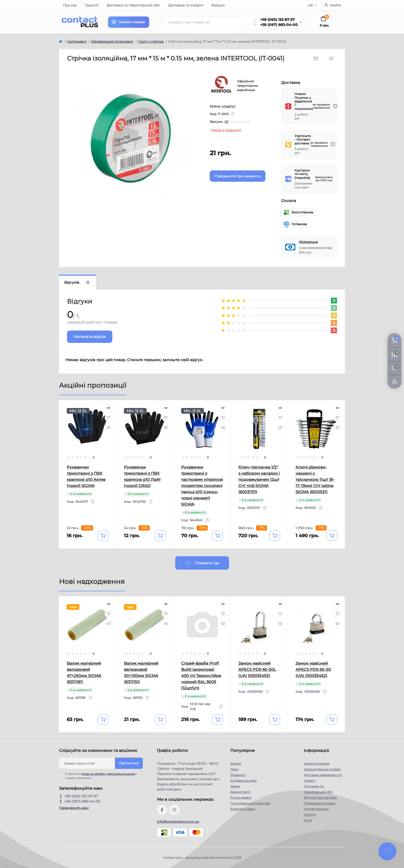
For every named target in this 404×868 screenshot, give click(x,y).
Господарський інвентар (250, 803)
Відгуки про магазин (320, 798)
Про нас (70, 5)
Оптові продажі (316, 809)
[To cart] (103, 536)
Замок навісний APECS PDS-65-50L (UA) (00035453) (257, 669)
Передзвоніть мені (74, 808)
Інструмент (77, 41)
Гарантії (92, 5)
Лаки (234, 769)
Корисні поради (317, 764)
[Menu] (129, 22)
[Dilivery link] (335, 106)
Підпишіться (129, 763)
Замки (235, 786)
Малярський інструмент (112, 41)
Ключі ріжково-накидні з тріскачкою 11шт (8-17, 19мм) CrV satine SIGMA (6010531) (315, 479)
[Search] (163, 22)
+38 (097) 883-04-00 (279, 25)
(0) (226, 122)
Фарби (236, 764)
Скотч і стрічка (151, 41)
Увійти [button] (333, 5)
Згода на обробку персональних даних (108, 774)
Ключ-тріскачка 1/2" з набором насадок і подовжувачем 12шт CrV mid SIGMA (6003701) (259, 479)
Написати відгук (90, 337)
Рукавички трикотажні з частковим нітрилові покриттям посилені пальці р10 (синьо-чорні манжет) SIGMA (202, 486)
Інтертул (229, 106)
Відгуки (218, 5)
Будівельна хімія (243, 781)
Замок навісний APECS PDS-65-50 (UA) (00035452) (313, 669)
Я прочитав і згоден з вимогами (101, 776)
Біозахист (238, 775)
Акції (308, 820)
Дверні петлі (240, 792)
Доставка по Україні (186, 5)
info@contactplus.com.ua (178, 822)
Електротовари (243, 809)
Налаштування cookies (322, 769)
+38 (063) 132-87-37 (277, 20)
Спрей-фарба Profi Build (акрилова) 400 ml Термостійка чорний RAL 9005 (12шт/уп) (201, 676)
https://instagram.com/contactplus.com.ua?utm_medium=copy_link (174, 810)
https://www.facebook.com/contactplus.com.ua (162, 810)
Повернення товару (320, 803)
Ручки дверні (241, 798)
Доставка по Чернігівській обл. (134, 5)
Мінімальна (308, 242)
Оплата (310, 815)
